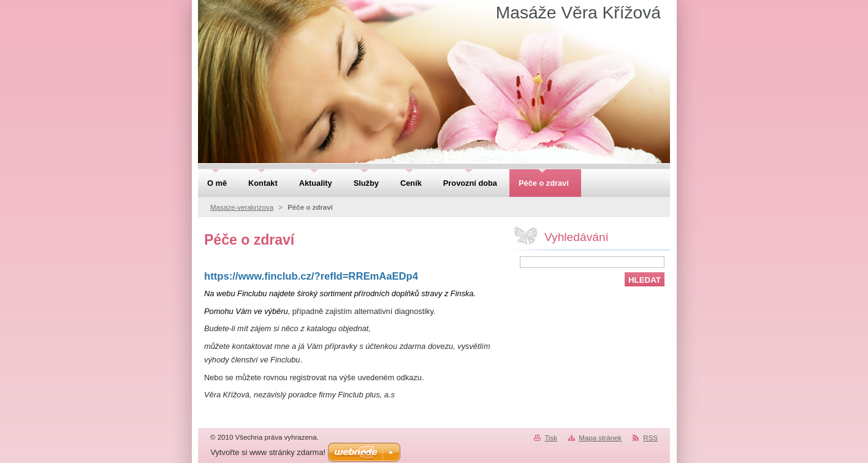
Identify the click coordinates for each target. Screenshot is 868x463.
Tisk (551, 438)
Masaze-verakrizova (242, 207)
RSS (650, 438)
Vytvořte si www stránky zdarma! (268, 452)
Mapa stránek (600, 438)
